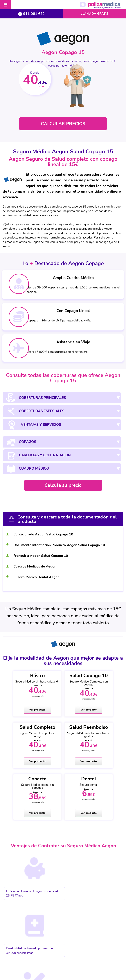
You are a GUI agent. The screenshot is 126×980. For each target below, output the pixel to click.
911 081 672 (31, 14)
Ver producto (23, 710)
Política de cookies (64, 948)
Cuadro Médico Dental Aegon (36, 577)
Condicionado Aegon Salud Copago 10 (43, 534)
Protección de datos (37, 948)
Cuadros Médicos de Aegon (35, 566)
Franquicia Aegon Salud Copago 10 (41, 555)
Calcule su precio (63, 485)
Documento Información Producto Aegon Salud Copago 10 (59, 545)
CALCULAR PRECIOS (63, 124)
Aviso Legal (14, 948)
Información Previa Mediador (93, 948)
